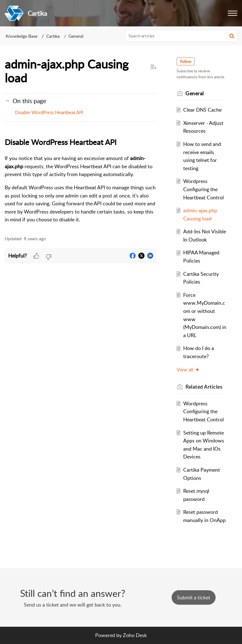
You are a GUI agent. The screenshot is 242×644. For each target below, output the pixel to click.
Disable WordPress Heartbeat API (49, 112)
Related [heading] (204, 387)
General (76, 36)
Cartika (53, 36)
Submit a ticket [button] (194, 597)
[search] (181, 36)
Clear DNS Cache (202, 110)
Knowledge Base (22, 36)
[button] (233, 13)
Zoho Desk (135, 635)
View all (188, 369)
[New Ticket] (194, 597)
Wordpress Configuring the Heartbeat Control (203, 189)
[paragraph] (81, 180)
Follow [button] (186, 61)
